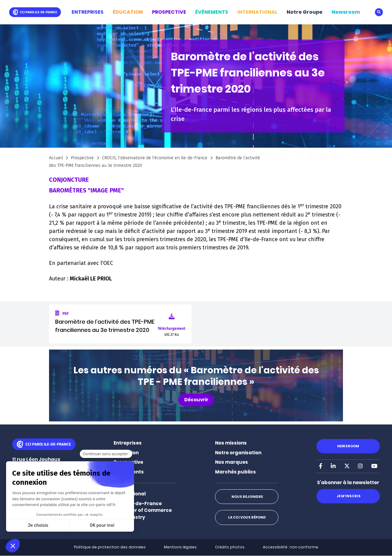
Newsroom (346, 12)
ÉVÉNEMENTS (212, 12)
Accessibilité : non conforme (291, 547)
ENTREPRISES (88, 12)
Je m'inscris (348, 496)
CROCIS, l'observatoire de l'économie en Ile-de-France (155, 158)
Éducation (126, 453)
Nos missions (231, 443)
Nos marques (231, 462)
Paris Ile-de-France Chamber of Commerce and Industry (143, 510)
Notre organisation (238, 453)
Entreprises (128, 443)
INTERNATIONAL (257, 12)
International (130, 494)
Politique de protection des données (110, 547)
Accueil (56, 158)
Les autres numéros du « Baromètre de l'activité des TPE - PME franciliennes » (196, 376)
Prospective (82, 158)
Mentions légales (180, 547)
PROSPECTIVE (169, 12)
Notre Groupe (305, 12)
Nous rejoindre (247, 497)
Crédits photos (230, 547)
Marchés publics (235, 472)
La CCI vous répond (247, 517)
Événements (129, 472)
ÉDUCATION (128, 12)
